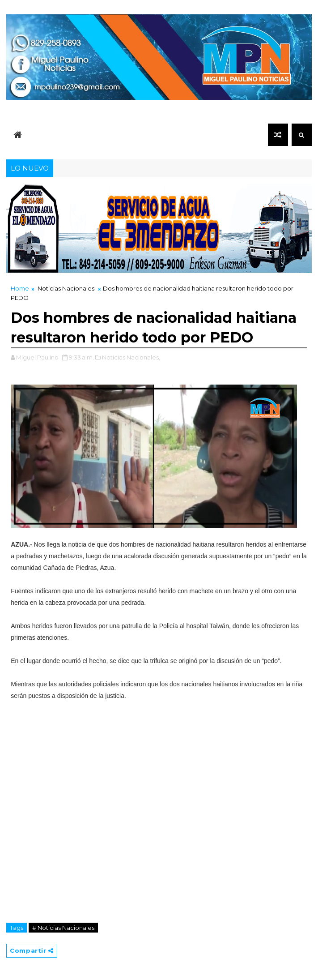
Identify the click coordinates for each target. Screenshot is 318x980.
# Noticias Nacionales (63, 928)
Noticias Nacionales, (131, 357)
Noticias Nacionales (66, 288)
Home (20, 288)
